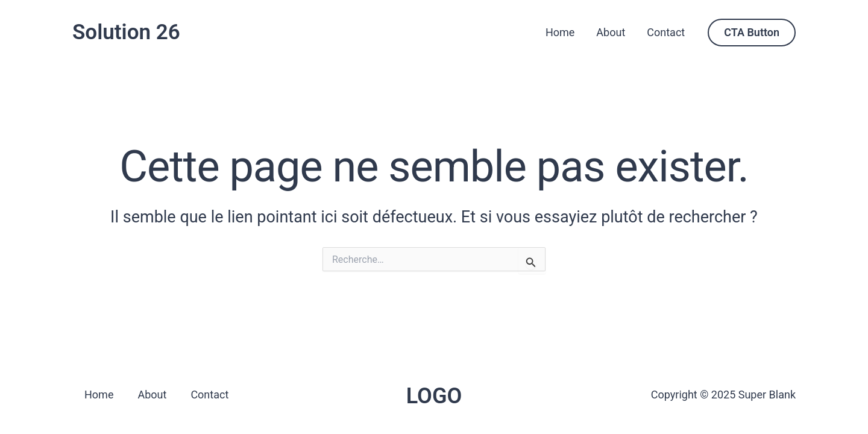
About (611, 32)
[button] (752, 33)
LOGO (434, 396)
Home (560, 32)
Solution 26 (126, 32)
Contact (666, 32)
